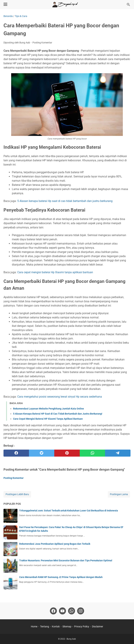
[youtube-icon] (62, 611)
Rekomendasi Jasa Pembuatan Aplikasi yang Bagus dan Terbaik (55, 544)
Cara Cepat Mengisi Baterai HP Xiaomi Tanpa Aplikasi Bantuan (48, 419)
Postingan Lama (119, 494)
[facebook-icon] (53, 611)
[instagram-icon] (81, 611)
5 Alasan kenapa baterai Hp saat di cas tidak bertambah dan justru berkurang (65, 201)
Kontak (56, 626)
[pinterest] (67, 453)
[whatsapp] (92, 453)
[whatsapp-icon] (72, 611)
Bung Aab (71, 639)
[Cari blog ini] (128, 5)
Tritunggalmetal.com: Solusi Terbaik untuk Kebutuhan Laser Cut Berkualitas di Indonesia (69, 511)
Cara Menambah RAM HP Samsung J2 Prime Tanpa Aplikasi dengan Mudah (61, 577)
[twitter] (42, 453)
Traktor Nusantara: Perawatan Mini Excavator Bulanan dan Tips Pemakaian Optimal (66, 560)
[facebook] (16, 453)
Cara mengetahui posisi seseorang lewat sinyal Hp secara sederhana (60, 397)
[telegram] (118, 453)
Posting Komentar (42, 43)
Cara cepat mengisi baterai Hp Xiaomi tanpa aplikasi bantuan (55, 272)
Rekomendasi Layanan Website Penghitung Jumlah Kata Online (49, 409)
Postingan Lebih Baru (17, 494)
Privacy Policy (82, 626)
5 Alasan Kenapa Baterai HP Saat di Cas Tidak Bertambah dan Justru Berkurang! (58, 414)
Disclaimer (98, 626)
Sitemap (67, 626)
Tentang (45, 626)
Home (34, 626)
